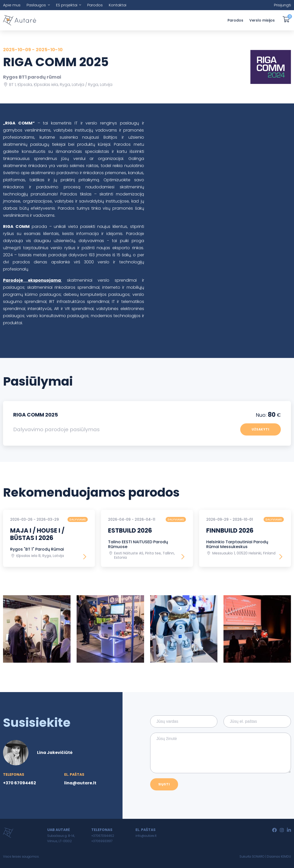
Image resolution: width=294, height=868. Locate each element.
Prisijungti (282, 5)
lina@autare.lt (80, 783)
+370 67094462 (20, 783)
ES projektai (67, 5)
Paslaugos (36, 5)
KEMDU (286, 856)
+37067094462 (103, 836)
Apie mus (12, 5)
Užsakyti (261, 429)
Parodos (95, 5)
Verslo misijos (262, 20)
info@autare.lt (146, 836)
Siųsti (164, 784)
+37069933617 (102, 841)
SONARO (258, 856)
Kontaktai (118, 5)
